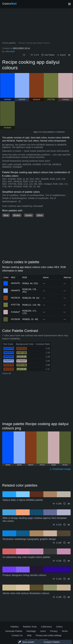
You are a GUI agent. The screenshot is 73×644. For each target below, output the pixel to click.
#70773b (15, 305)
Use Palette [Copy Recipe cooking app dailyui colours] (48, 55)
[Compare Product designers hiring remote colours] (69, 579)
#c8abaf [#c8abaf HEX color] (6, 311)
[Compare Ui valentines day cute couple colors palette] (69, 561)
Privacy (54, 631)
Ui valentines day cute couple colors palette (26, 557)
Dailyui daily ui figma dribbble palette (23, 500)
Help (29, 635)
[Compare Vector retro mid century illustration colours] (69, 597)
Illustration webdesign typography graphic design (29, 539)
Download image (60, 469)
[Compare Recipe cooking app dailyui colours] (69, 55)
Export (61, 55)
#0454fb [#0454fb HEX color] (6, 282)
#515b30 (15, 319)
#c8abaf (15, 312)
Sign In (37, 132)
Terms (65, 631)
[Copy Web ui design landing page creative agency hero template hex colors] (65, 525)
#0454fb (15, 283)
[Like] (24, 55)
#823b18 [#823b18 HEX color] (6, 297)
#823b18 (15, 298)
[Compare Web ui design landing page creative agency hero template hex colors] (69, 525)
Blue (6, 215)
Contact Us (17, 635)
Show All (7, 373)
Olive (40, 215)
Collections (46, 627)
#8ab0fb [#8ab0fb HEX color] (6, 289)
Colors (10, 4)
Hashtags (31, 631)
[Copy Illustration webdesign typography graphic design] (65, 543)
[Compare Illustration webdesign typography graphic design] (69, 543)
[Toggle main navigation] (69, 4)
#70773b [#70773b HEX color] (6, 303)
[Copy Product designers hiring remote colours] (65, 579)
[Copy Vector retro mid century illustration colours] (65, 597)
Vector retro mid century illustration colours (26, 593)
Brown (17, 215)
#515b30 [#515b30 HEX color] (6, 318)
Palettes (15, 627)
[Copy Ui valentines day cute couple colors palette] (65, 561)
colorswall (10, 51)
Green (29, 215)
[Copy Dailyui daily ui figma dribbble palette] (65, 504)
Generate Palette (14, 631)
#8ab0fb (15, 291)
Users (43, 631)
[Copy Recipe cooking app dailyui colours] (20, 202)
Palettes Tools (30, 627)
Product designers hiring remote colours (24, 575)
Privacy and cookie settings (49, 635)
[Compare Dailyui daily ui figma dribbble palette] (69, 504)
